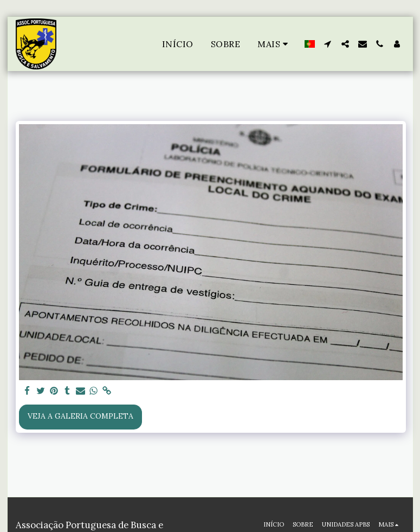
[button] (328, 44)
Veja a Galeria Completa (80, 416)
